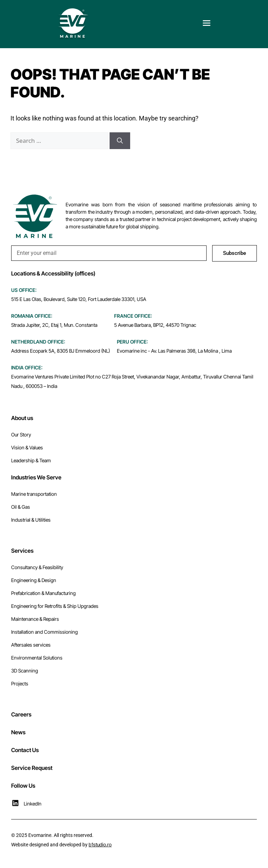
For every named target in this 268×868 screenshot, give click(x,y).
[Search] (120, 141)
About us (22, 418)
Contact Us (25, 750)
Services (22, 551)
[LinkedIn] (15, 803)
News (18, 732)
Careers (21, 714)
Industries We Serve (36, 477)
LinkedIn (33, 804)
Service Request (32, 768)
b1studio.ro (100, 844)
